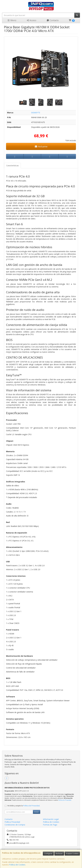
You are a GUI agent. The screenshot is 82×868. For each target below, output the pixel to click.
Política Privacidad (12, 822)
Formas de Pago (50, 825)
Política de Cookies (17, 865)
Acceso (31, 20)
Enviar (37, 812)
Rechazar (59, 854)
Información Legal (51, 819)
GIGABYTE (36, 113)
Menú (12, 20)
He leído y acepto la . (24, 806)
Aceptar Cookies (72, 854)
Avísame (41, 146)
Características (12, 166)
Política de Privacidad (65, 800)
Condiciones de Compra (15, 825)
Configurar (48, 854)
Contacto (53, 20)
